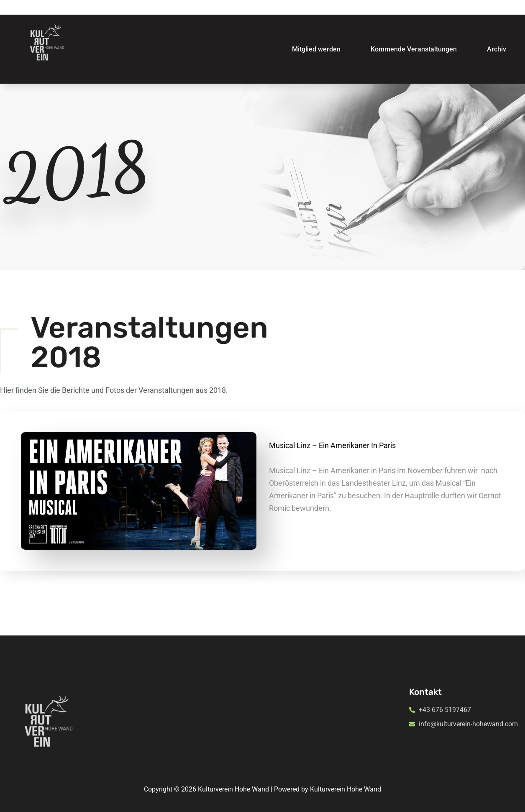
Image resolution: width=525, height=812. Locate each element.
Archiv (497, 49)
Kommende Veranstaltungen (414, 49)
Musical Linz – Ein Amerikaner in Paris (332, 446)
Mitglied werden (316, 49)
